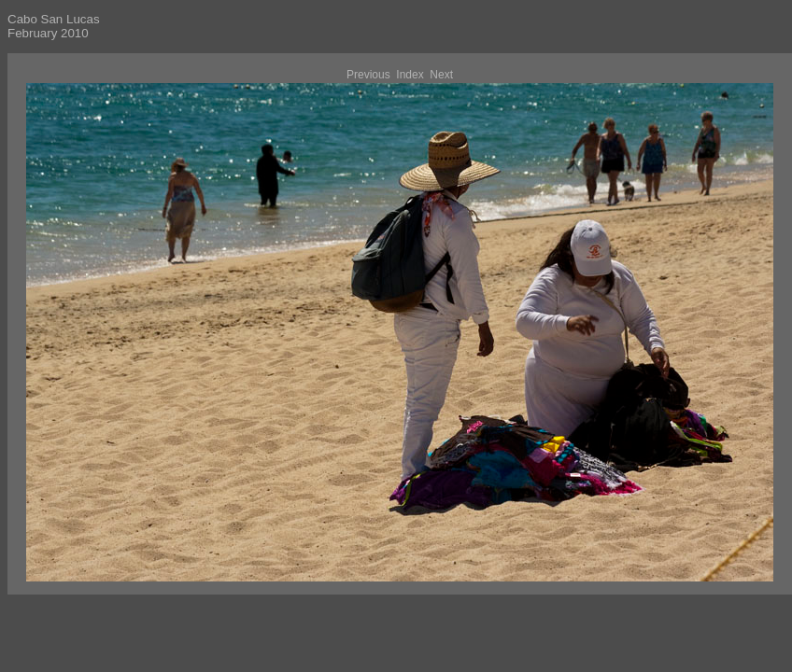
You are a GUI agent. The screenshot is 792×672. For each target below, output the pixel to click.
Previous (368, 75)
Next (441, 75)
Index (410, 75)
